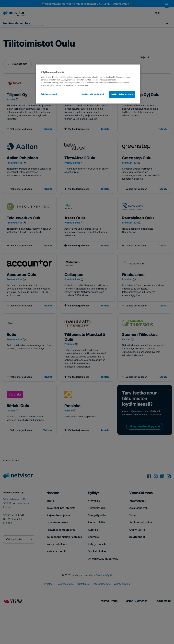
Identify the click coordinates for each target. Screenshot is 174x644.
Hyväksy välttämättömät (93, 94)
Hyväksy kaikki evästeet (122, 94)
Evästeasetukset (49, 94)
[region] (88, 84)
